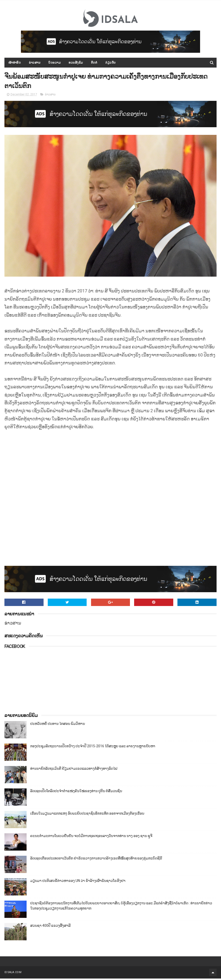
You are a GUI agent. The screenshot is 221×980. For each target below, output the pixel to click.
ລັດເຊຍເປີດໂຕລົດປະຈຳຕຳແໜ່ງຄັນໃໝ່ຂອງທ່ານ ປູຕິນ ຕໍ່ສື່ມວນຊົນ (76, 792)
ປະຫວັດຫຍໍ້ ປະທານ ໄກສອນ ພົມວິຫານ (58, 725)
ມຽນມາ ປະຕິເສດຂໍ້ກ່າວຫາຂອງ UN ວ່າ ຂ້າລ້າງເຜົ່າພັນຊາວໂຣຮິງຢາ (78, 882)
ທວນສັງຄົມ (76, 63)
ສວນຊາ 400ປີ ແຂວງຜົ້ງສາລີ (50, 927)
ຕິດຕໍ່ (94, 63)
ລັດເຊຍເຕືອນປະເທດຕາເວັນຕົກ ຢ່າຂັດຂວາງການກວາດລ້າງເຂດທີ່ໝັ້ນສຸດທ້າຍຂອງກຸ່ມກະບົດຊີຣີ (96, 860)
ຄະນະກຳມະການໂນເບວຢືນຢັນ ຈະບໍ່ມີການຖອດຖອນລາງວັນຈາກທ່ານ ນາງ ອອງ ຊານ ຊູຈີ (91, 837)
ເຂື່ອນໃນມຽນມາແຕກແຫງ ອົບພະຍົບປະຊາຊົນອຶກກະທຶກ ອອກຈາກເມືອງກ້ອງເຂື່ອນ (87, 815)
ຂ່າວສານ (35, 63)
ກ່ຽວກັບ (111, 63)
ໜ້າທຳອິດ (15, 63)
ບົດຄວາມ (55, 63)
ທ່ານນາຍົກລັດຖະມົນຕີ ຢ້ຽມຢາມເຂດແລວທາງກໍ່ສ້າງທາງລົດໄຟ (74, 770)
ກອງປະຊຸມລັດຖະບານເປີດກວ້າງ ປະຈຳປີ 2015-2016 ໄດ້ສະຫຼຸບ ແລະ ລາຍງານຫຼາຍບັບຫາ (93, 748)
